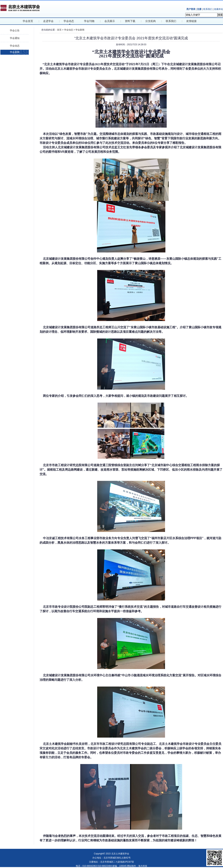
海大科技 (143, 866)
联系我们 (208, 9)
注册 (199, 9)
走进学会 (48, 21)
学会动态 (69, 21)
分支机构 (151, 21)
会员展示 (110, 21)
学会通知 (15, 38)
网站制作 (132, 866)
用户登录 (191, 9)
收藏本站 (219, 9)
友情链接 (191, 21)
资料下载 (130, 21)
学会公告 (15, 30)
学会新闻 (15, 52)
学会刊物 (89, 21)
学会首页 (28, 21)
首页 (59, 30)
